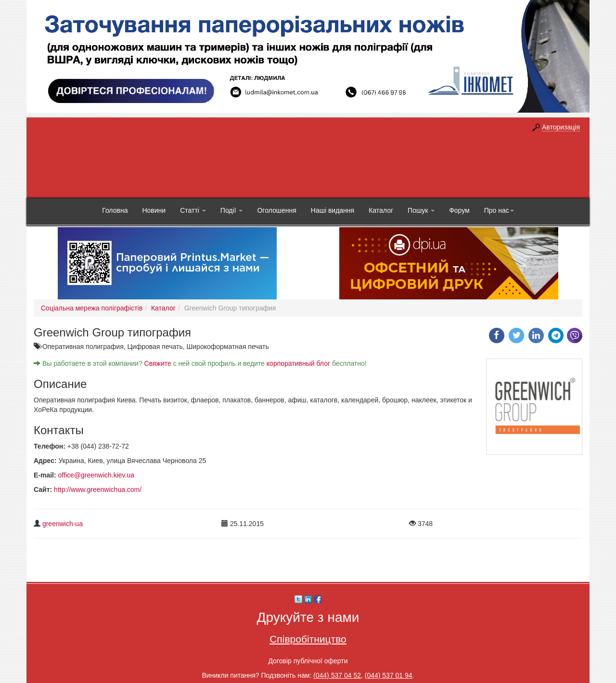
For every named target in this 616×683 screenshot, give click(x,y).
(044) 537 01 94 (389, 675)
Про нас (499, 210)
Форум (459, 210)
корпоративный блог (298, 363)
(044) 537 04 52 (337, 675)
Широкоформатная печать (227, 347)
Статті (193, 210)
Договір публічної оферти (308, 661)
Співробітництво (308, 639)
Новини (154, 210)
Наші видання (333, 210)
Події (232, 210)
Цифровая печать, (157, 347)
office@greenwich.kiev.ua (96, 475)
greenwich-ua (63, 524)
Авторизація (561, 127)
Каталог (381, 210)
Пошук (421, 210)
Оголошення (276, 210)
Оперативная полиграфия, (85, 347)
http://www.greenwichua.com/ (98, 490)
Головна (115, 210)
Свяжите (158, 363)
